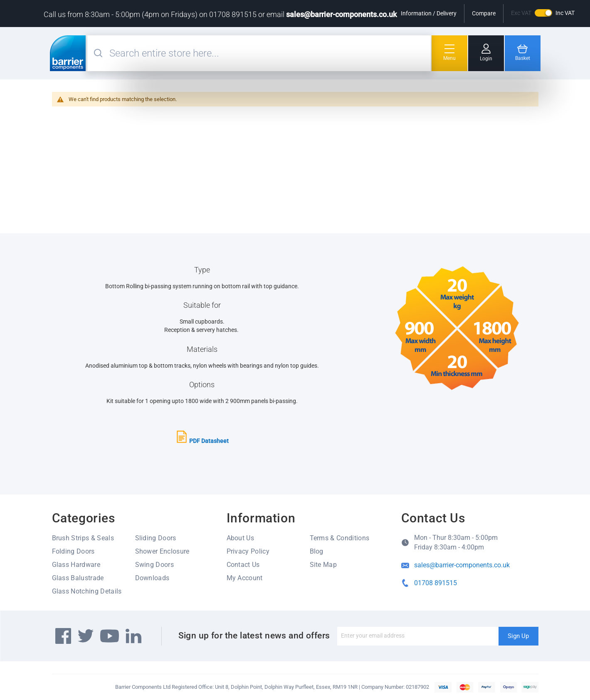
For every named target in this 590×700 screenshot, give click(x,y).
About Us (241, 538)
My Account (245, 578)
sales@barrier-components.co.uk (341, 14)
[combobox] (269, 53)
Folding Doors (73, 551)
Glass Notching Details (87, 591)
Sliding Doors (156, 538)
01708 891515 (436, 583)
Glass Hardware (76, 565)
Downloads (152, 578)
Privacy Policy (248, 551)
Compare (484, 13)
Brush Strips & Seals (83, 538)
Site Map (323, 565)
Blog (317, 551)
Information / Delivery (429, 13)
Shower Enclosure (162, 551)
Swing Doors (155, 565)
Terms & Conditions (340, 538)
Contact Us (243, 565)
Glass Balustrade (78, 578)
